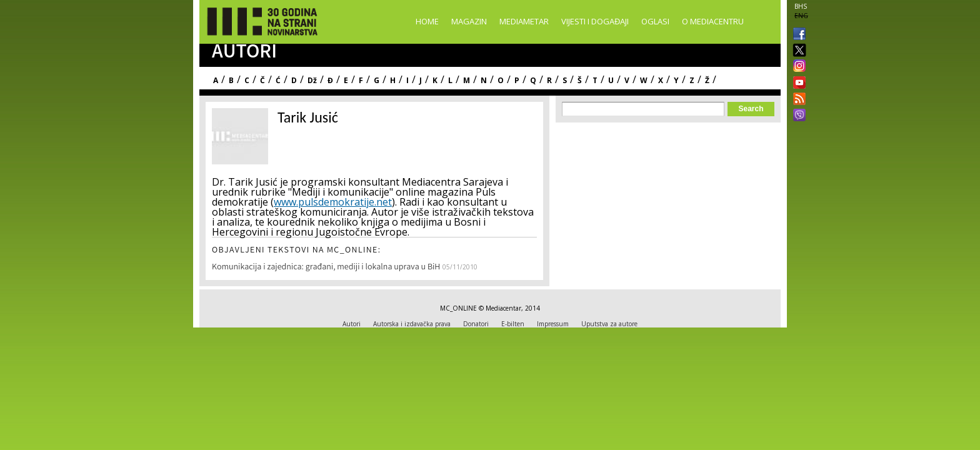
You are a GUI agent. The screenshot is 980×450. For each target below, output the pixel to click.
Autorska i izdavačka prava (412, 324)
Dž (312, 80)
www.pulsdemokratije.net (333, 202)
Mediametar (524, 21)
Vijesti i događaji (595, 21)
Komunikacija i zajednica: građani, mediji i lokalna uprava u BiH (326, 267)
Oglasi (655, 21)
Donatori (476, 324)
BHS (801, 6)
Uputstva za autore (609, 324)
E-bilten (513, 324)
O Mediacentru (713, 21)
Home (427, 21)
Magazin (469, 21)
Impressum (553, 324)
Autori (352, 324)
